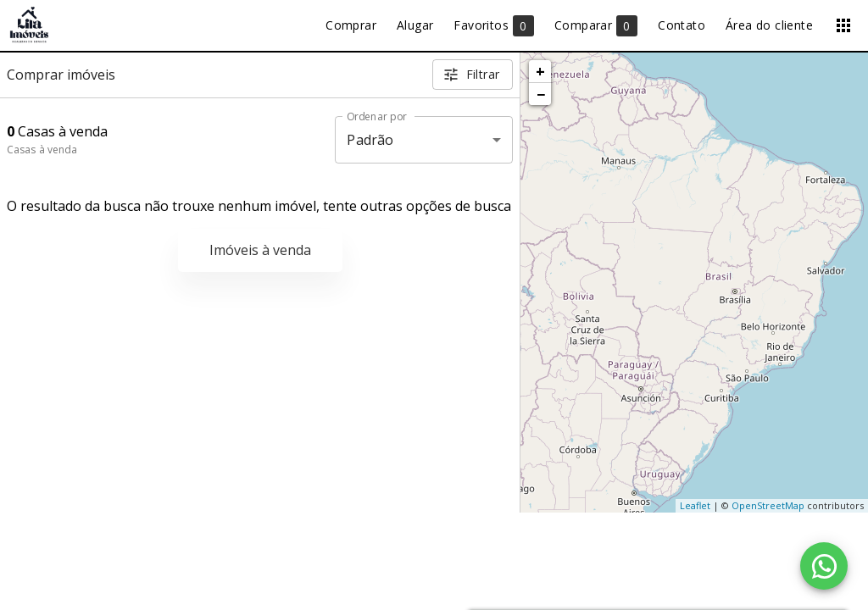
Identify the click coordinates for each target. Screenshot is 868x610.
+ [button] (540, 71)
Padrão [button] (370, 140)
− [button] (541, 94)
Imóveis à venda (260, 250)
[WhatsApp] (824, 566)
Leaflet (695, 505)
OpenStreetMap (768, 505)
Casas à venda (42, 150)
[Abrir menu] (843, 25)
